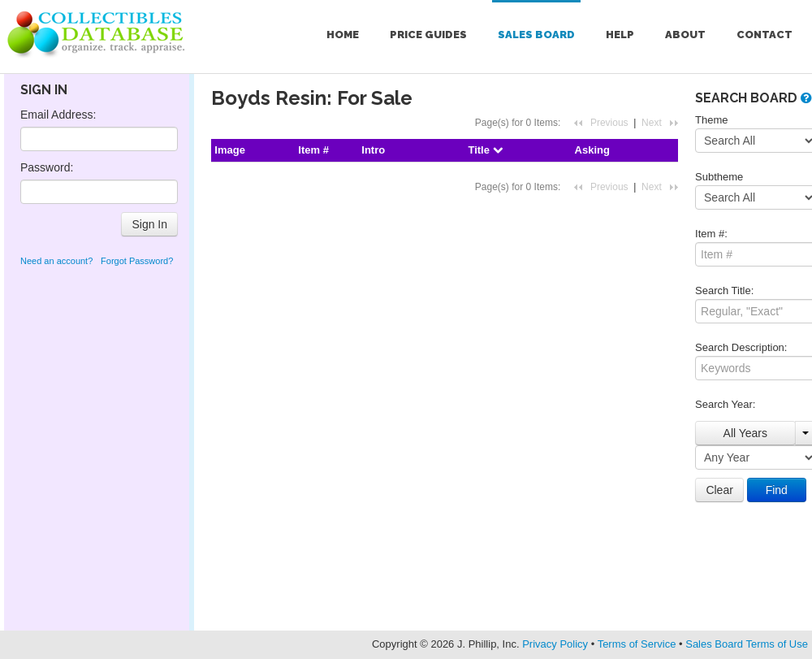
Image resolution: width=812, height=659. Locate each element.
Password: (47, 167)
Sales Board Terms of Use (747, 644)
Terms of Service (637, 644)
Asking (592, 150)
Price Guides (428, 35)
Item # (313, 150)
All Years (745, 433)
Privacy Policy (555, 644)
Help (620, 35)
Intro (373, 150)
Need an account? (56, 261)
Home (343, 35)
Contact (764, 35)
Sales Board (536, 35)
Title (485, 150)
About (685, 35)
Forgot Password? (137, 261)
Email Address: (58, 115)
